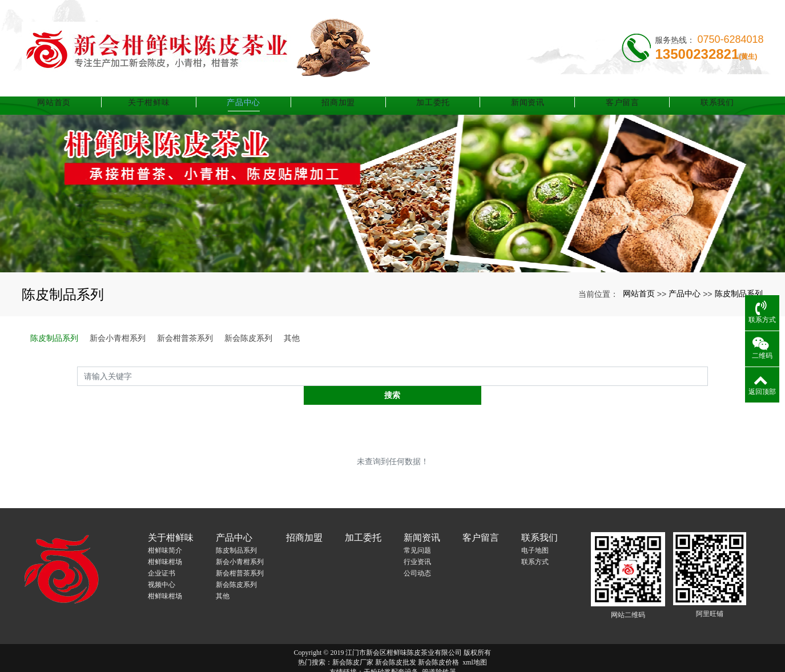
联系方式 (535, 543)
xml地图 (475, 643)
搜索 (708, 376)
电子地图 (535, 532)
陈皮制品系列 (739, 293)
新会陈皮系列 (248, 338)
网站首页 (68, 88)
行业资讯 (417, 543)
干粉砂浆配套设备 (391, 653)
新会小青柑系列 (118, 338)
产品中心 (253, 88)
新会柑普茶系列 (185, 338)
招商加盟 (346, 88)
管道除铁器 (439, 653)
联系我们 (717, 88)
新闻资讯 (532, 88)
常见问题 (417, 532)
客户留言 (624, 88)
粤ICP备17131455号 (392, 663)
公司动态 (417, 554)
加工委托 (439, 88)
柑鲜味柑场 (165, 543)
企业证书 (162, 554)
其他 (292, 338)
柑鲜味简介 (165, 532)
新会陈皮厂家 (353, 643)
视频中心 (162, 566)
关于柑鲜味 (161, 88)
